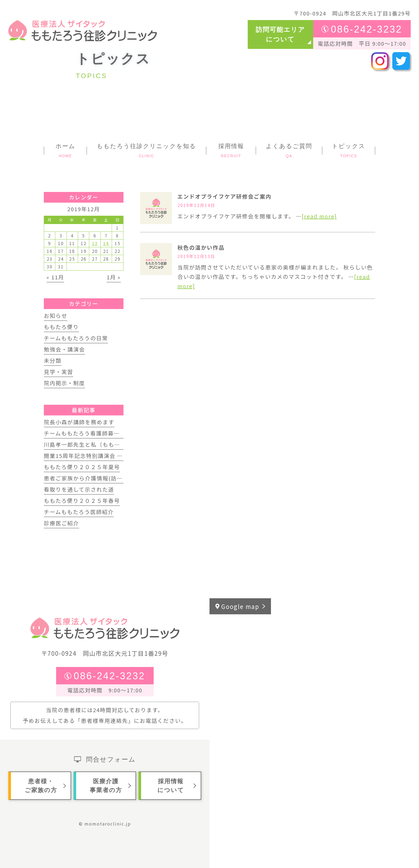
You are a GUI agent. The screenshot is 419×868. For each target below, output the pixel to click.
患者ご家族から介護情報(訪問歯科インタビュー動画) (114, 478)
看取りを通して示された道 (79, 489)
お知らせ (56, 316)
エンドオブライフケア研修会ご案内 (224, 196)
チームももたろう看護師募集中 (85, 433)
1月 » (114, 277)
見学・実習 (59, 372)
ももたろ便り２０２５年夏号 (82, 467)
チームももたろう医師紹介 (79, 512)
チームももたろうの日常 (76, 338)
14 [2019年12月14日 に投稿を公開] (106, 243)
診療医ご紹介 (61, 523)
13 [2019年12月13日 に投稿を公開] (95, 243)
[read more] (319, 216)
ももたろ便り (61, 327)
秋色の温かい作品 (201, 247)
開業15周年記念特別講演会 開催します (95, 456)
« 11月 (55, 277)
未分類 (53, 360)
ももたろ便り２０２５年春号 (82, 501)
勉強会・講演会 (64, 349)
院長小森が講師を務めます (79, 422)
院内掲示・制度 (64, 383)
